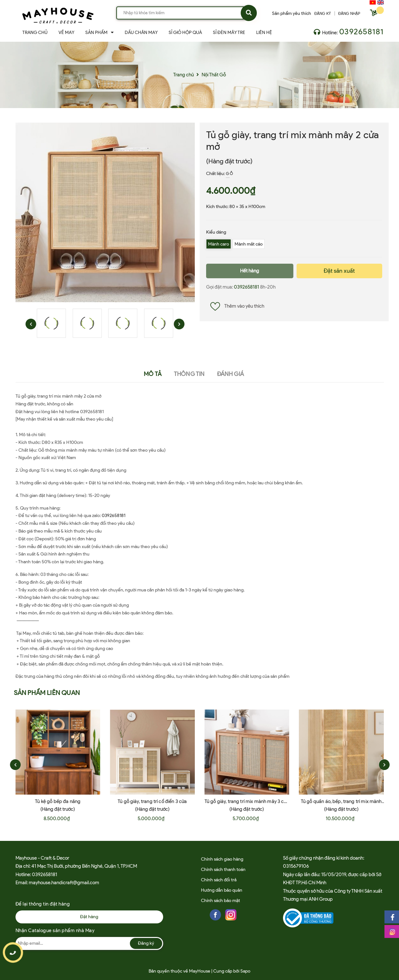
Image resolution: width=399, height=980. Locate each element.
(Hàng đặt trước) (229, 161)
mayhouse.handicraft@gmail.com (64, 883)
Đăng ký (146, 943)
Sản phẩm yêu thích (292, 13)
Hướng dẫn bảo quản (222, 890)
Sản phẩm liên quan (47, 693)
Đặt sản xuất (339, 271)
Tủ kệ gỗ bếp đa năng (58, 801)
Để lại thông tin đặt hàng (43, 904)
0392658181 (362, 32)
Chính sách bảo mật (220, 901)
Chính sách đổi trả (219, 880)
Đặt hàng (89, 917)
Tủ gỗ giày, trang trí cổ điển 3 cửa (152, 801)
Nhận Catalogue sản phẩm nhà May (55, 930)
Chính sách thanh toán (223, 870)
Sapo (245, 971)
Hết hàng (250, 271)
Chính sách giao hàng (222, 859)
